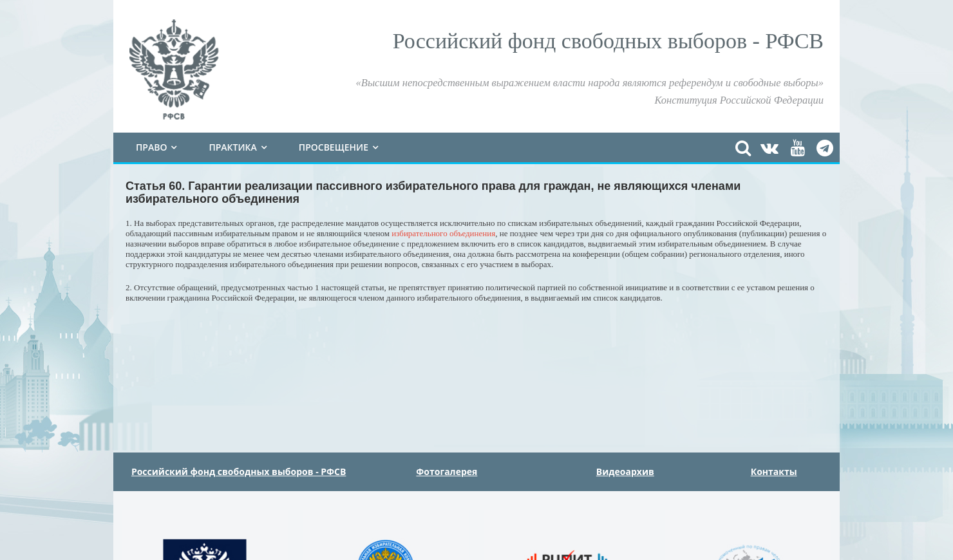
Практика (232, 147)
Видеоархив (625, 471)
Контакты (774, 471)
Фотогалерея (447, 471)
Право (151, 147)
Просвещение (334, 147)
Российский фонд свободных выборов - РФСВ (239, 471)
